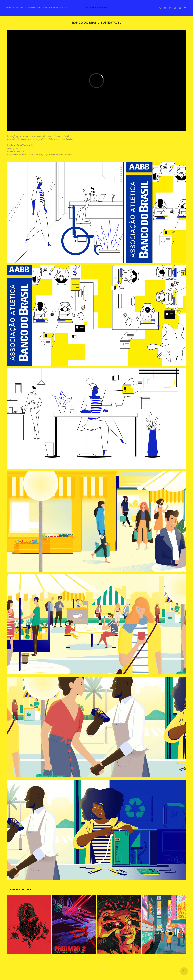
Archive (54, 8)
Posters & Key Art (37, 8)
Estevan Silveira (97, 8)
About (64, 8)
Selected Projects (16, 8)
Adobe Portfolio (101, 967)
